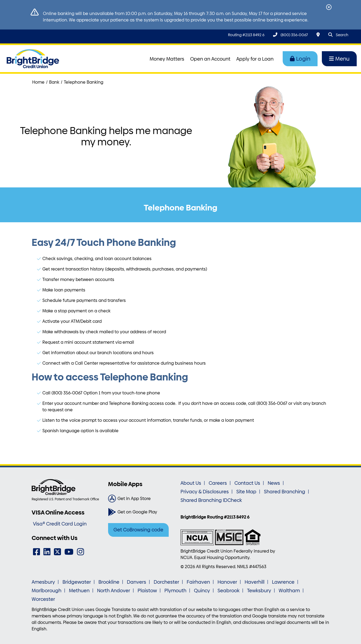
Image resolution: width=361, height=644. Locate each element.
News (274, 483)
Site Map (246, 492)
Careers (218, 483)
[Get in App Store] (142, 499)
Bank (54, 82)
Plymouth (175, 591)
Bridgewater (77, 582)
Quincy (202, 591)
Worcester (43, 599)
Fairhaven (198, 582)
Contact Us (247, 483)
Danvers (137, 582)
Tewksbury (259, 591)
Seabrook (229, 591)
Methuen (79, 591)
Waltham (289, 591)
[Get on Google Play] (142, 512)
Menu (339, 59)
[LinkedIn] (47, 552)
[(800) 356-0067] (290, 35)
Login (300, 59)
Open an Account (210, 59)
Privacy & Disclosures (205, 492)
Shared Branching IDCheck (211, 500)
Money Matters (167, 59)
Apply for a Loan (255, 59)
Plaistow (147, 591)
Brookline (109, 582)
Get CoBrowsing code (138, 530)
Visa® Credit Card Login (60, 524)
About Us (191, 483)
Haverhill (255, 582)
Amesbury (43, 582)
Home (38, 82)
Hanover (227, 582)
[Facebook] (36, 552)
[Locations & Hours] (318, 35)
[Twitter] (57, 552)
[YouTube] (69, 552)
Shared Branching (285, 492)
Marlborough (47, 591)
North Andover (114, 591)
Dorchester (166, 582)
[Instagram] (80, 552)
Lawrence (283, 582)
